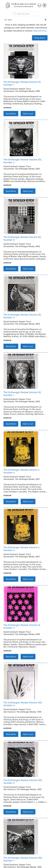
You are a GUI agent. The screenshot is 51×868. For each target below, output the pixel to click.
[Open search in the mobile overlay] (25, 14)
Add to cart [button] (28, 114)
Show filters (40, 38)
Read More (11, 114)
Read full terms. (40, 31)
